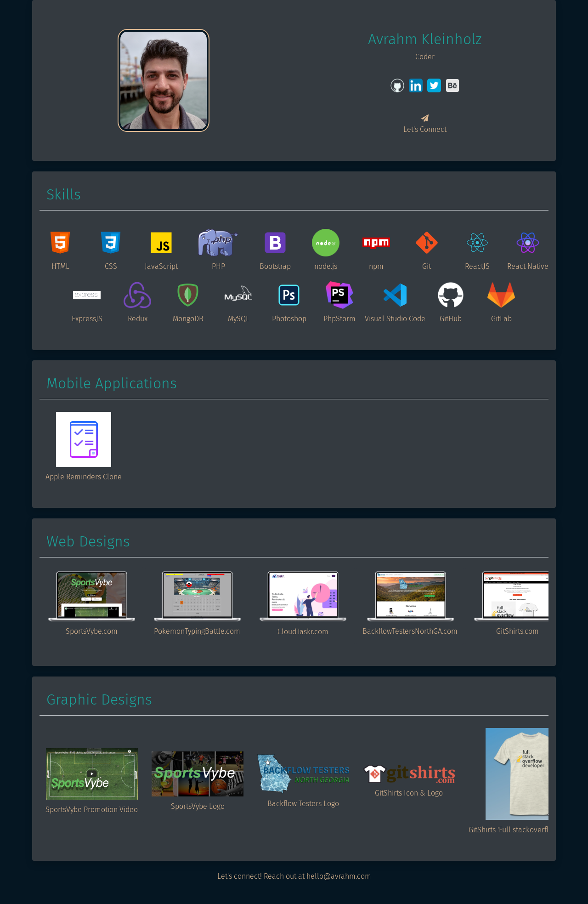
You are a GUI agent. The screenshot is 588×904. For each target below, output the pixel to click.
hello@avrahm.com (339, 876)
